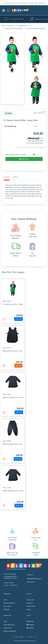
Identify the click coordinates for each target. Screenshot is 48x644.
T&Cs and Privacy (9, 625)
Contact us (30, 575)
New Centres (7, 606)
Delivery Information (10, 631)
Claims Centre (31, 606)
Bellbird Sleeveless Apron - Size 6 (13, 351)
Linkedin (30, 628)
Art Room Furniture (22, 26)
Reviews (16, 177)
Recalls (29, 609)
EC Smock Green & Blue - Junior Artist (36, 29)
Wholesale (31, 3)
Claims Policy (8, 628)
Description (7, 177)
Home (3, 26)
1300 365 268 (42, 3)
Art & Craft (11, 26)
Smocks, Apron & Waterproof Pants (14, 29)
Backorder (18, 366)
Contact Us (30, 603)
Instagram (30, 625)
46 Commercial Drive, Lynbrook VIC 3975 (11, 577)
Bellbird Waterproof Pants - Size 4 (13, 444)
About (16, 3)
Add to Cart (24, 159)
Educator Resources (23, 3)
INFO (35, 138)
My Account (30, 600)
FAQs (36, 3)
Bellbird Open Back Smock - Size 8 (13, 491)
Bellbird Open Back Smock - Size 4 (13, 397)
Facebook (30, 621)
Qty (34, 154)
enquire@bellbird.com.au (34, 579)
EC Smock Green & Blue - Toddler (13, 304)
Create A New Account (8, 3)
